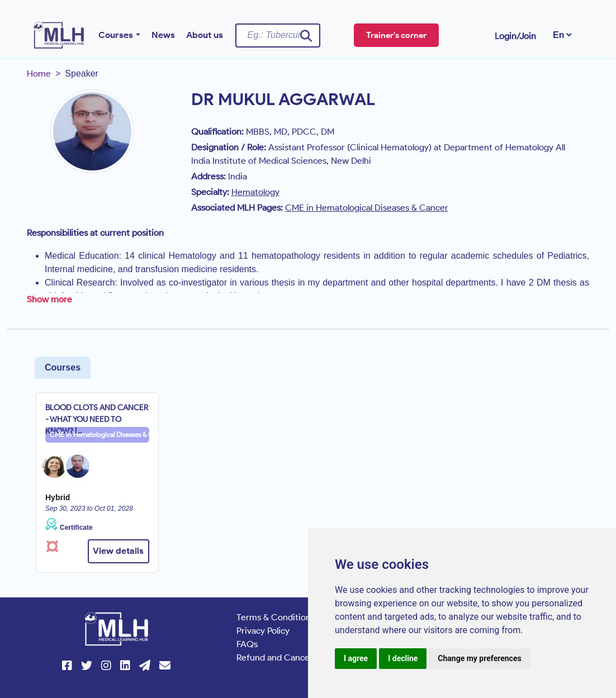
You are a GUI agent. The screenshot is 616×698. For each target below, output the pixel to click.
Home (39, 73)
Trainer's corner (396, 35)
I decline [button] (403, 658)
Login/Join (515, 36)
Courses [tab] (63, 367)
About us (205, 35)
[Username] (278, 35)
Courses (116, 35)
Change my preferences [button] (479, 658)
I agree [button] (356, 658)
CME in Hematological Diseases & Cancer (99, 435)
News (163, 35)
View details (118, 551)
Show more (49, 299)
